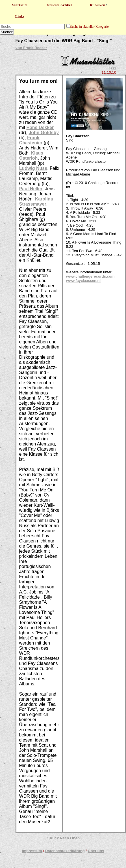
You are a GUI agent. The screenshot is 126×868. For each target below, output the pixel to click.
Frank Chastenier (31, 140)
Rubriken (99, 5)
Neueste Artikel (59, 5)
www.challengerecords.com (90, 276)
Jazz (112, 68)
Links (20, 16)
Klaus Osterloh (31, 156)
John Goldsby (44, 133)
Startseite (20, 5)
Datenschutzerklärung (65, 851)
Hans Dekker (40, 127)
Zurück (53, 838)
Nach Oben (70, 838)
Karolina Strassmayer (36, 201)
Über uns (96, 851)
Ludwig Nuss (33, 168)
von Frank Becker (31, 48)
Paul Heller (31, 189)
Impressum (32, 851)
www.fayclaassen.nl (83, 281)
